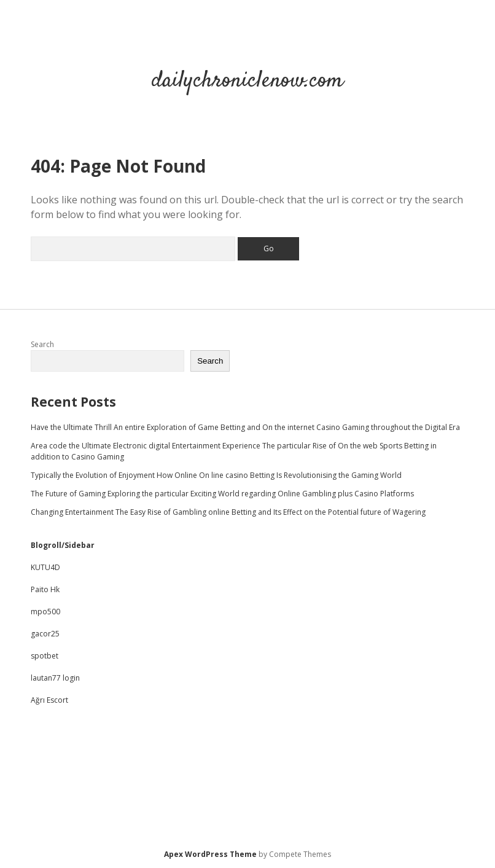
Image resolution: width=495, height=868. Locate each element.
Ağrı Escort (49, 700)
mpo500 (45, 612)
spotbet (45, 656)
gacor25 (45, 634)
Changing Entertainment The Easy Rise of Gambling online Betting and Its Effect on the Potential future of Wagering (228, 512)
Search (42, 344)
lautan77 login (55, 678)
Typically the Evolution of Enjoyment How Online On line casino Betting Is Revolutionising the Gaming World (216, 475)
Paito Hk (45, 589)
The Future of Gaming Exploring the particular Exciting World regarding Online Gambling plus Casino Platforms (222, 494)
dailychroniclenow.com (247, 81)
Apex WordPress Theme (210, 854)
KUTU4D (45, 567)
